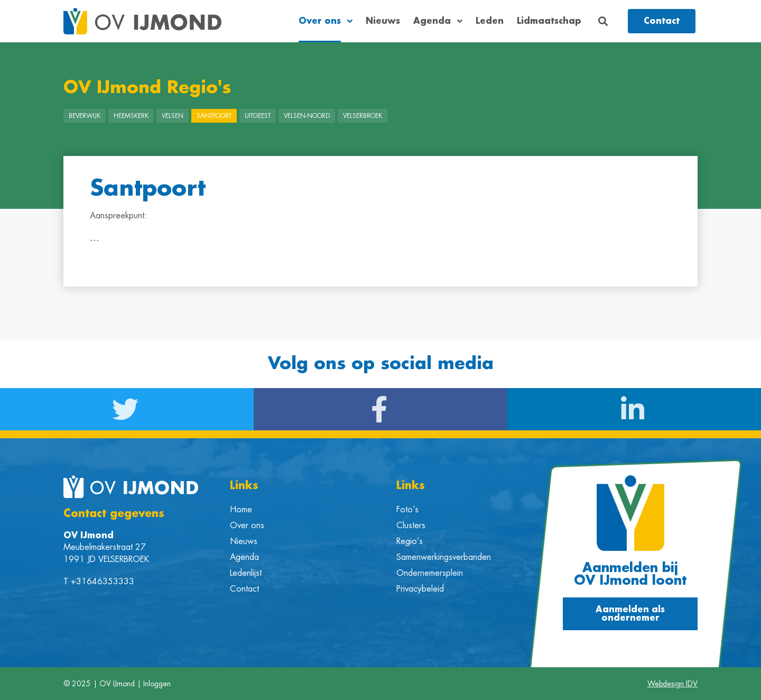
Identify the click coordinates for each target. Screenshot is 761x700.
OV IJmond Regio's (147, 88)
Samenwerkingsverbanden (444, 557)
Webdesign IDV (672, 684)
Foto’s (407, 510)
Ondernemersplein (430, 573)
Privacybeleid (420, 589)
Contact (244, 589)
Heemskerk (131, 116)
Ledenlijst (246, 573)
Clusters (411, 526)
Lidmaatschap (549, 21)
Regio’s (410, 541)
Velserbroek (363, 116)
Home (241, 510)
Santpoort (214, 116)
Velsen (173, 116)
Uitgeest (258, 116)
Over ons (326, 21)
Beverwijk (85, 116)
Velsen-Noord (307, 116)
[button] (603, 21)
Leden (490, 21)
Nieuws (383, 21)
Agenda (438, 21)
